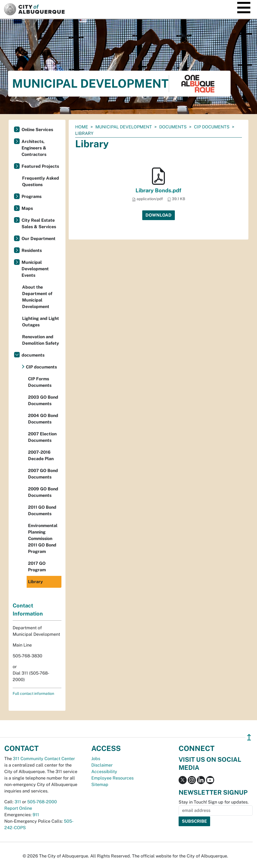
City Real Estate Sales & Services (39, 223)
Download (159, 215)
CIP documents (212, 127)
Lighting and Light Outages (41, 322)
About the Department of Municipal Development (37, 297)
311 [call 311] (18, 802)
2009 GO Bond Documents (43, 492)
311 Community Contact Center (44, 759)
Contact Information (28, 610)
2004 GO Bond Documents (43, 419)
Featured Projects (40, 166)
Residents (32, 250)
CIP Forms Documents (40, 382)
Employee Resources (112, 778)
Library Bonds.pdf (158, 190)
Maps (27, 208)
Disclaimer (102, 765)
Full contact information (33, 693)
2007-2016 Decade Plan (41, 455)
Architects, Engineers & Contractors (34, 148)
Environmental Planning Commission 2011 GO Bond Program (43, 539)
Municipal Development (124, 127)
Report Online (18, 808)
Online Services (37, 130)
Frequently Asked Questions (41, 181)
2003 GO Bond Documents (43, 400)
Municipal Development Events (35, 269)
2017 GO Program (37, 567)
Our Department (39, 239)
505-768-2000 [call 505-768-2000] (42, 802)
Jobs (96, 759)
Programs (32, 197)
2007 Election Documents (42, 437)
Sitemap (100, 785)
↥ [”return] (249, 737)
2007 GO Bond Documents (43, 474)
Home (82, 127)
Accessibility (104, 772)
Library (35, 582)
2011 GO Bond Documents (42, 510)
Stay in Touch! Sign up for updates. (214, 802)
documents (173, 127)
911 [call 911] (36, 815)
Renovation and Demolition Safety (41, 340)
